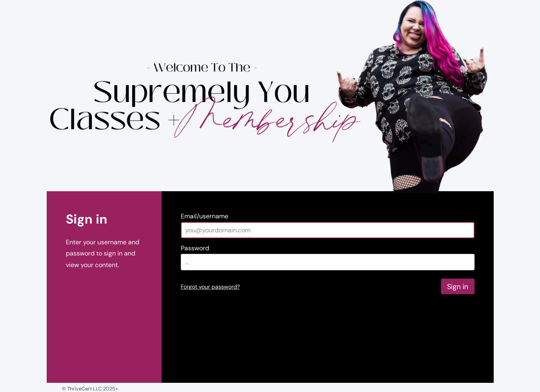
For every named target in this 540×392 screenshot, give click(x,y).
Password (195, 248)
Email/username (205, 216)
